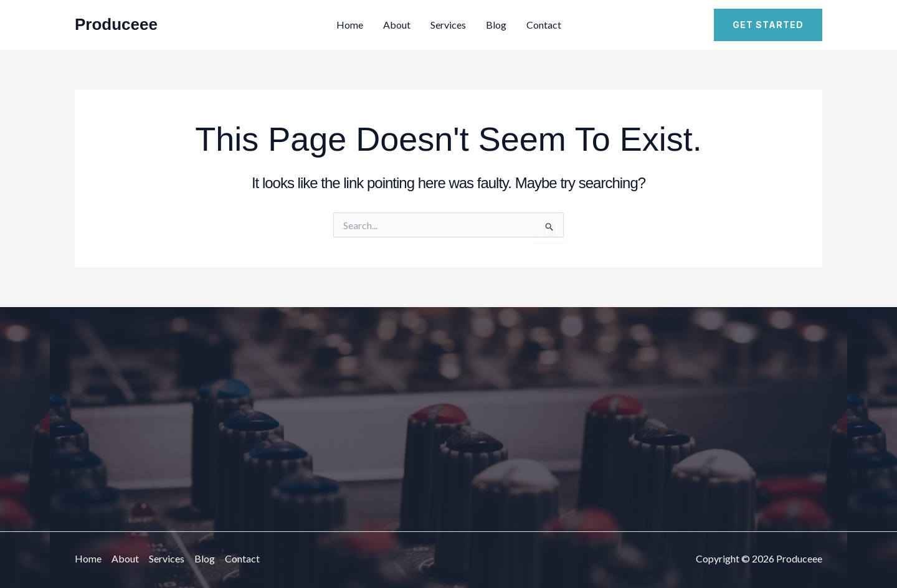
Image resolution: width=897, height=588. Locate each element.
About (397, 25)
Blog (496, 25)
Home (350, 25)
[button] (768, 25)
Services (448, 25)
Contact (544, 25)
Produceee (116, 24)
